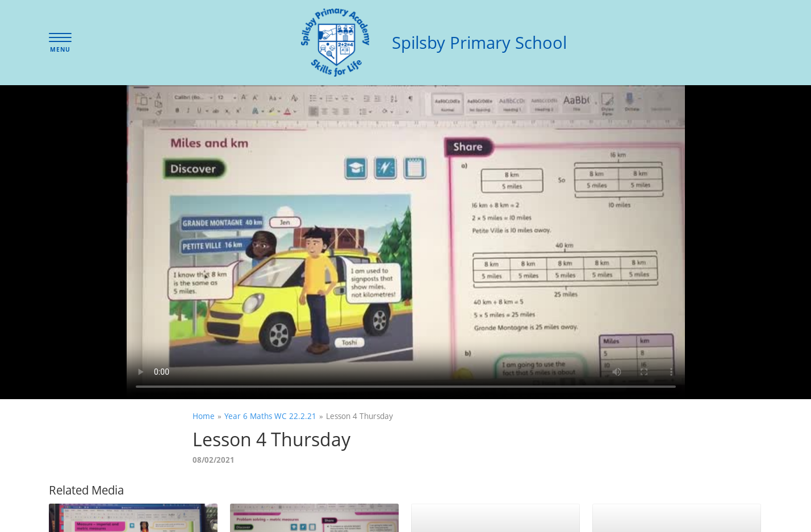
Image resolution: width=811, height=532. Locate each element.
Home (204, 416)
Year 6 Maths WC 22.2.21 (270, 416)
